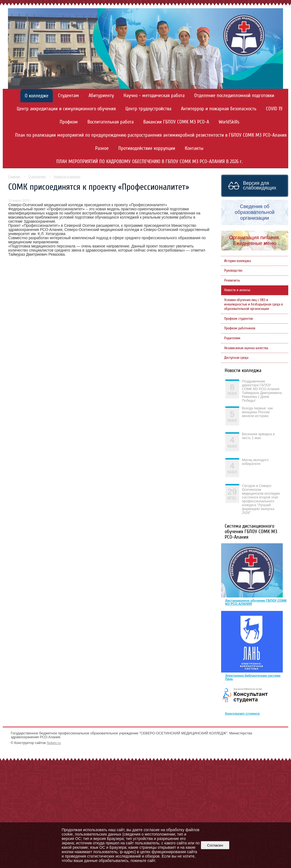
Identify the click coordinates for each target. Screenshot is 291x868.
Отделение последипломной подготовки (234, 96)
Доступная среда (236, 358)
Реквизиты (232, 280)
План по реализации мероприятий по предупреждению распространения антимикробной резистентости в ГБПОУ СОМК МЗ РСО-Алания (151, 135)
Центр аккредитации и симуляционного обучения (66, 109)
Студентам (68, 96)
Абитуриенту (101, 96)
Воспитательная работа (111, 122)
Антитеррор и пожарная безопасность (219, 109)
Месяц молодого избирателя (255, 462)
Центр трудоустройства (148, 109)
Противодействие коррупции (147, 148)
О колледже (37, 96)
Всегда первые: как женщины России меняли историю (257, 412)
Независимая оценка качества (246, 348)
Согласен (215, 845)
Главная (14, 177)
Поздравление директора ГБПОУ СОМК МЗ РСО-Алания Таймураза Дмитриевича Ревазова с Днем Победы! (262, 391)
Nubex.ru (54, 743)
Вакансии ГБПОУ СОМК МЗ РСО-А (176, 122)
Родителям (232, 338)
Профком (69, 122)
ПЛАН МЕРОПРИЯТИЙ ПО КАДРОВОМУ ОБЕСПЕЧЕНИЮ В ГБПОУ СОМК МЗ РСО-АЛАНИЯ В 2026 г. (149, 162)
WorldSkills (229, 122)
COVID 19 (274, 109)
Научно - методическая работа (154, 96)
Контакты (194, 148)
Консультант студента (242, 713)
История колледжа (238, 261)
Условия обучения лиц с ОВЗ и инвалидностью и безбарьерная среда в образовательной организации (253, 304)
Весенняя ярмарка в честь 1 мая (258, 436)
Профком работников (240, 328)
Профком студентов (238, 319)
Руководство (233, 271)
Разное (102, 148)
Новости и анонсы (67, 177)
